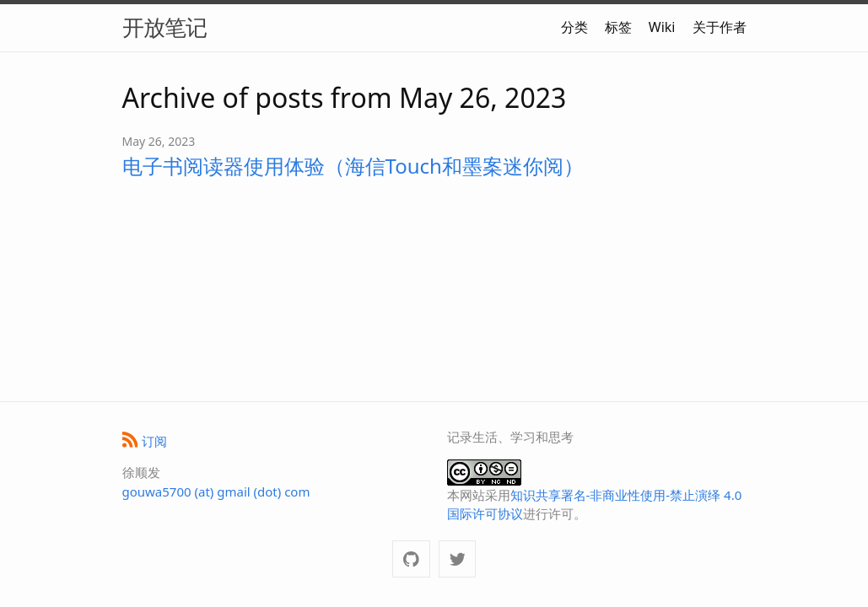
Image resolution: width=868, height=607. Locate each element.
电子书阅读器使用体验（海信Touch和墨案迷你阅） (353, 166)
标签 (618, 27)
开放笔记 (164, 27)
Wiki (662, 27)
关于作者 (720, 27)
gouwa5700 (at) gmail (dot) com (216, 492)
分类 (574, 27)
